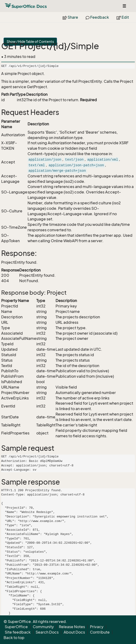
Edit (123, 17)
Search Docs (47, 632)
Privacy (97, 627)
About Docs (74, 632)
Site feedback (18, 632)
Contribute (100, 632)
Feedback (97, 17)
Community (43, 627)
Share (70, 17)
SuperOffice (16, 627)
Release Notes (72, 627)
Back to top (14, 638)
